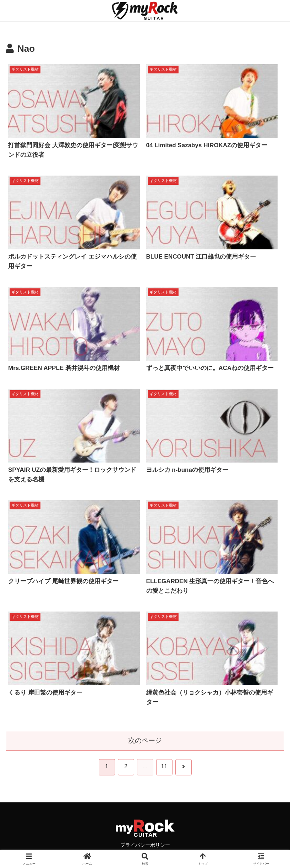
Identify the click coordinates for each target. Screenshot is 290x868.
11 (164, 766)
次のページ (145, 740)
